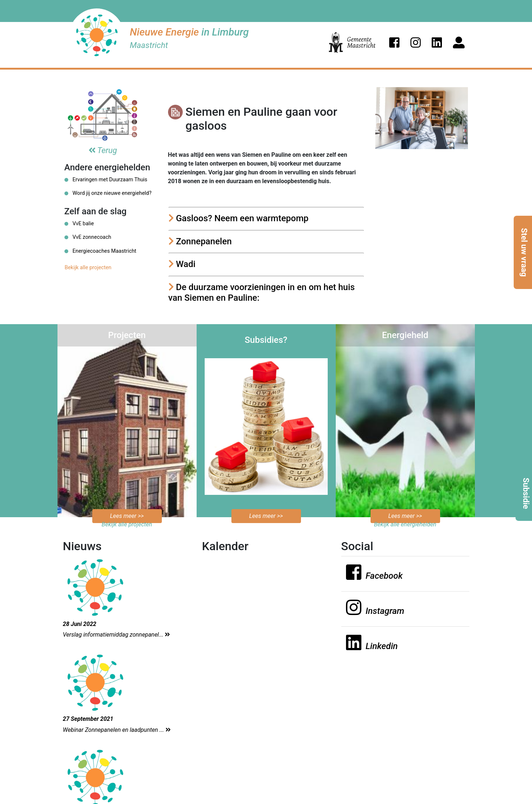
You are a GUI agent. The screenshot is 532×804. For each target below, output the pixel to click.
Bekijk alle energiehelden (405, 524)
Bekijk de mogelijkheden (266, 503)
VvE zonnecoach (88, 237)
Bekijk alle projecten (88, 268)
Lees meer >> (127, 516)
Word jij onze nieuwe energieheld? (108, 193)
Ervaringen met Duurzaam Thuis (106, 180)
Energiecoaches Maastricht (101, 251)
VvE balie (79, 224)
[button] (394, 42)
